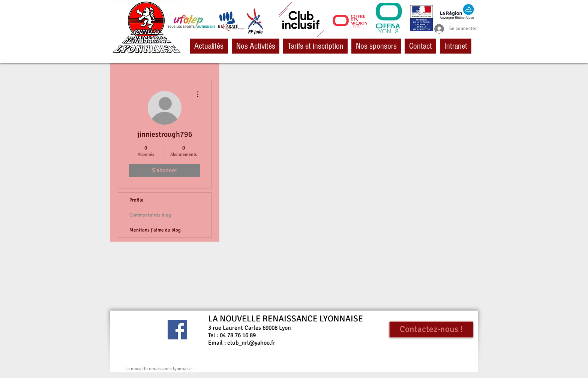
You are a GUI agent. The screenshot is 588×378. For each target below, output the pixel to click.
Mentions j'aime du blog (155, 230)
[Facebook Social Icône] (177, 330)
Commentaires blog (150, 215)
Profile (136, 200)
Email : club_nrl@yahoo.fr (242, 343)
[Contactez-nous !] (431, 329)
